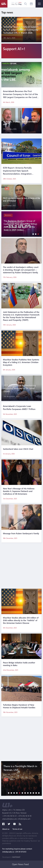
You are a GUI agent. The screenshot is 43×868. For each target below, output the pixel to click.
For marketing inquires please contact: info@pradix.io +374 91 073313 (17, 850)
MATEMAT (16, 857)
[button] (33, 234)
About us (6, 829)
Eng (20, 4)
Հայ (13, 4)
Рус (16, 4)
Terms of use (17, 829)
